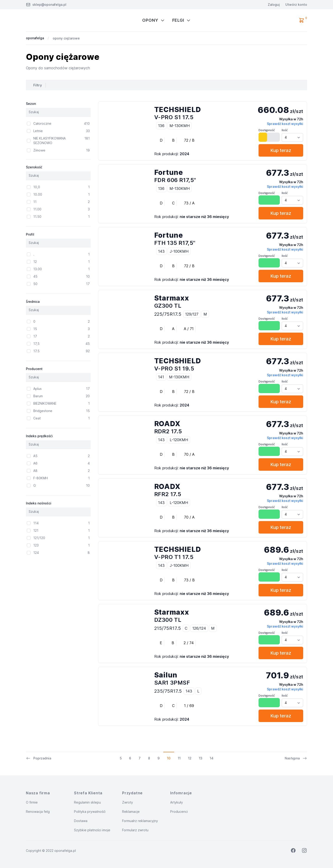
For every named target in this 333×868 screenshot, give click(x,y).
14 (212, 758)
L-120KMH (179, 440)
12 (190, 758)
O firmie (32, 802)
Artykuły (177, 802)
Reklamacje (131, 812)
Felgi (182, 20)
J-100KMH (179, 251)
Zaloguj (274, 5)
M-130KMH (180, 126)
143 (161, 251)
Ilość (285, 130)
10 (169, 758)
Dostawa (81, 821)
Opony (154, 20)
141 (161, 377)
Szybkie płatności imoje (92, 830)
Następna (296, 758)
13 (201, 758)
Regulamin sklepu (87, 802)
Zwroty (128, 802)
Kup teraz (281, 150)
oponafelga (35, 38)
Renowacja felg (38, 812)
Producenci (179, 812)
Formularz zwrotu (135, 830)
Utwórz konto (296, 5)
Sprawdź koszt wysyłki (285, 124)
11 (179, 758)
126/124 (199, 628)
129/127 (192, 314)
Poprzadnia (39, 758)
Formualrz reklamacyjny (140, 821)
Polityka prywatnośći (90, 812)
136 (161, 126)
